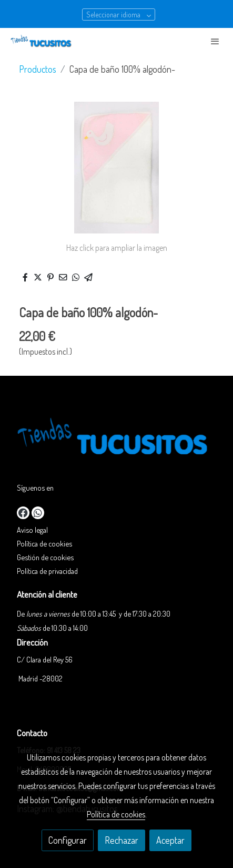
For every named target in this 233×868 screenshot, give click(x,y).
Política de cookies (44, 543)
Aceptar (170, 840)
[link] (42, 41)
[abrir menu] (215, 41)
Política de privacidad (47, 571)
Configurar (68, 840)
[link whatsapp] (38, 513)
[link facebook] (23, 513)
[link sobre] (116, 441)
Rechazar (121, 840)
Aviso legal (32, 530)
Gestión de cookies (45, 557)
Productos (38, 69)
